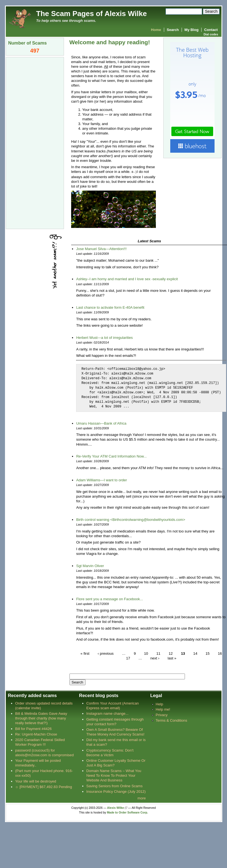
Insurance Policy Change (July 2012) (116, 791)
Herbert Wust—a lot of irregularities (104, 337)
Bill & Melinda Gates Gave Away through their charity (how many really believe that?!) (41, 718)
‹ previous (106, 653)
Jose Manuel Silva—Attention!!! (101, 249)
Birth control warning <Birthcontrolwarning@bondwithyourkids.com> (131, 519)
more (142, 798)
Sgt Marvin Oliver (90, 566)
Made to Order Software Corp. (127, 812)
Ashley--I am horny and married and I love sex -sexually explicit (127, 279)
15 (208, 653)
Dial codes (211, 34)
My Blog (191, 30)
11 (158, 653)
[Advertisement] (35, 142)
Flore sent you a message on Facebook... (109, 599)
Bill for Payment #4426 (33, 728)
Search (173, 30)
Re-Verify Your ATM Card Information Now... (111, 456)
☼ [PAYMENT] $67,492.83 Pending (44, 787)
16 (220, 653)
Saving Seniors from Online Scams (114, 786)
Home (156, 30)
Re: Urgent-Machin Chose (36, 734)
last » (172, 658)
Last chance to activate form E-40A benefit (110, 307)
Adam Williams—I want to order (102, 480)
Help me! (163, 709)
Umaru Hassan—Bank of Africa (101, 423)
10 (146, 653)
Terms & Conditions (171, 720)
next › (155, 658)
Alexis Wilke (116, 808)
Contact (211, 30)
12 (171, 653)
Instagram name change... (107, 713)
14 (195, 653)
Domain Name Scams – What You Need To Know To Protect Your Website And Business (114, 775)
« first (85, 653)
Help (159, 704)
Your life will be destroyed (36, 781)
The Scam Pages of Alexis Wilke (92, 14)
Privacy (162, 715)
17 (128, 658)
